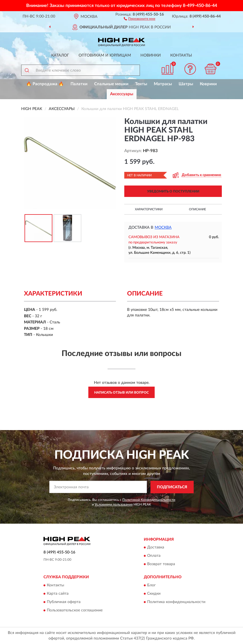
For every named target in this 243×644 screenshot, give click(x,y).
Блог (151, 585)
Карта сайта (58, 594)
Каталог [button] (60, 55)
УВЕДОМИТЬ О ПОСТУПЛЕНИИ (173, 191)
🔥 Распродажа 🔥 (45, 84)
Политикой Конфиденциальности (149, 500)
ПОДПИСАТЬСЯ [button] (172, 487)
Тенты (141, 84)
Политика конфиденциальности (176, 602)
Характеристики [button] (149, 209)
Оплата (154, 556)
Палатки (79, 84)
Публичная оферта (64, 602)
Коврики (208, 84)
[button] (139, 18)
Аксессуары (122, 94)
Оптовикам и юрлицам (105, 55)
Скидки (154, 594)
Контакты (181, 55)
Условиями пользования (114, 504)
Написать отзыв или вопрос (122, 392)
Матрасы (163, 84)
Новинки (151, 55)
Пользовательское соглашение (75, 610)
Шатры (186, 84)
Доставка (156, 548)
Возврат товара (161, 564)
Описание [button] (197, 209)
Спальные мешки (111, 84)
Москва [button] (163, 228)
